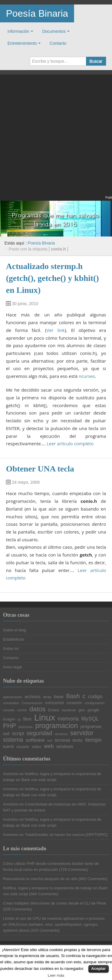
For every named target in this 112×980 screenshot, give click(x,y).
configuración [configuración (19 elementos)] (94, 703)
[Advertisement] (56, 139)
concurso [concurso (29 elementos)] (55, 702)
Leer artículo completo (70, 443)
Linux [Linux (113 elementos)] (45, 717)
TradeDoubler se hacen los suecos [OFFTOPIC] (66, 835)
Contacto (58, 43)
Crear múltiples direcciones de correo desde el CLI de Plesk (55, 903)
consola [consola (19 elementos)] (9, 710)
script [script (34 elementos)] (18, 734)
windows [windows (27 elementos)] (65, 747)
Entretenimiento (22, 43)
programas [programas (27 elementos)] (91, 727)
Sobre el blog (14, 630)
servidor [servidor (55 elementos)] (82, 733)
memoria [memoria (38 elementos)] (68, 719)
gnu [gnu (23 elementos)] (82, 710)
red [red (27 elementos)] (6, 734)
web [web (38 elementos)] (49, 746)
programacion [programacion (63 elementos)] (57, 726)
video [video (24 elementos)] (36, 747)
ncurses (87, 376)
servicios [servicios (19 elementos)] (61, 734)
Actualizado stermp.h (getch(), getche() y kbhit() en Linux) (52, 278)
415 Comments (45, 930)
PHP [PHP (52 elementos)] (10, 726)
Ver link (55, 330)
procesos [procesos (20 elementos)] (26, 727)
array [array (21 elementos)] (47, 697)
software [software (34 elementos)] (35, 740)
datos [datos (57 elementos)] (38, 709)
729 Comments (73, 870)
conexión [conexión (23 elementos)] (74, 703)
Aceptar (99, 969)
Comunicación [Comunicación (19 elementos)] (32, 703)
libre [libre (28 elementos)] (27, 719)
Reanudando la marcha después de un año (40, 879)
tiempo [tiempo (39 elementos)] (93, 740)
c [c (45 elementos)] (84, 696)
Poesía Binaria (37, 13)
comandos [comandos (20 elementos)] (11, 703)
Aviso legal (12, 667)
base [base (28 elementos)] (59, 697)
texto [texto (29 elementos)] (78, 740)
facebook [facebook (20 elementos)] (69, 710)
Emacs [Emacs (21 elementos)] (54, 710)
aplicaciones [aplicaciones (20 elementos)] (13, 697)
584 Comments (44, 894)
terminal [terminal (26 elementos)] (63, 740)
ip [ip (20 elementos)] (19, 719)
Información (18, 31)
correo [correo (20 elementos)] (22, 710)
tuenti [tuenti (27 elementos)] (8, 747)
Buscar (96, 61)
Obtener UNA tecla (40, 469)
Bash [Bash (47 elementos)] (73, 696)
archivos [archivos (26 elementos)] (33, 697)
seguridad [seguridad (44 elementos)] (39, 733)
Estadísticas (13, 639)
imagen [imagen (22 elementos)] (9, 719)
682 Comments (93, 879)
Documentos (54, 31)
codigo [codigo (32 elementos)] (95, 696)
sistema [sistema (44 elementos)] (13, 740)
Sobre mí (11, 649)
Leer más (56, 975)
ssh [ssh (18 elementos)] (50, 741)
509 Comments (17, 909)
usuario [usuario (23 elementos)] (23, 747)
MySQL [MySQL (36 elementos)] (90, 719)
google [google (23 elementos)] (93, 710)
